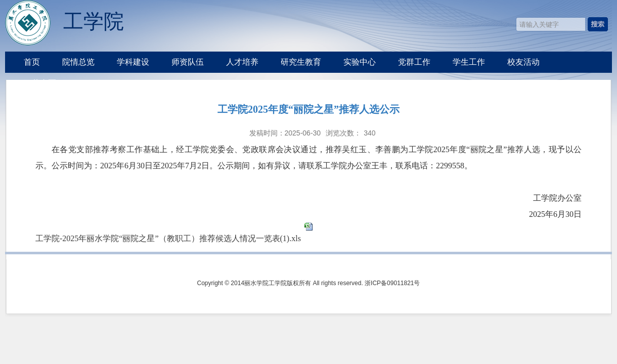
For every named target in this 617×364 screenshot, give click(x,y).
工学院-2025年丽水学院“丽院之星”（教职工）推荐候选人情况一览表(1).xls (168, 238)
